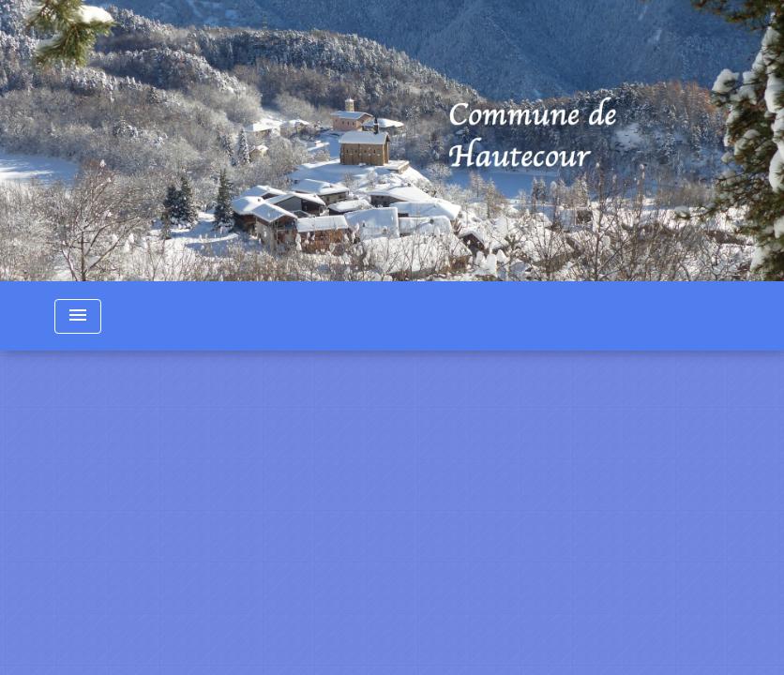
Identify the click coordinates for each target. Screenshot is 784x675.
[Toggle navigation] (78, 316)
